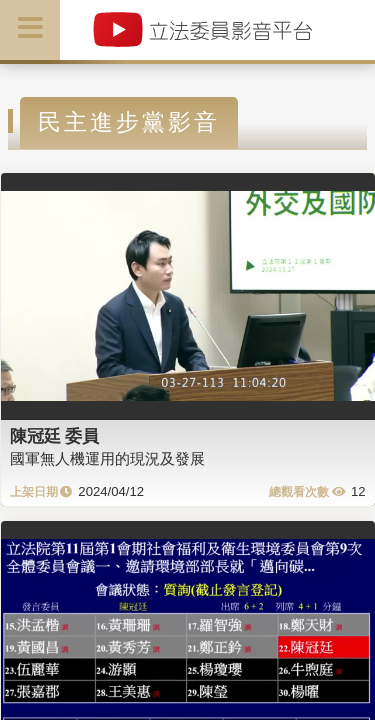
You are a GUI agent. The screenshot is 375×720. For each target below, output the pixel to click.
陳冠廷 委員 (55, 436)
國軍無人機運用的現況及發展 (107, 458)
